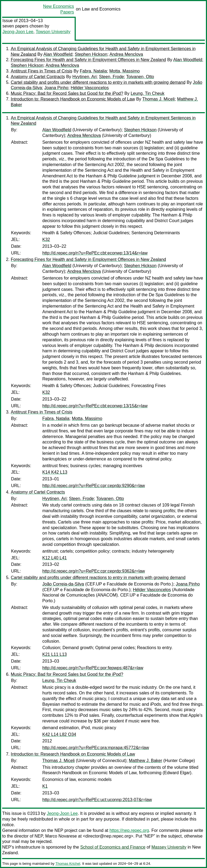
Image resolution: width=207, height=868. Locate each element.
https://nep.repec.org (129, 830)
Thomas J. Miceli (158, 99)
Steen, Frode (111, 77)
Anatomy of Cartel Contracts (38, 77)
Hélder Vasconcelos (90, 88)
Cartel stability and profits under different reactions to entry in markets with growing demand (98, 82)
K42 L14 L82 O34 (59, 734)
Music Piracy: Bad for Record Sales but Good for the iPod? (67, 93)
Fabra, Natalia (93, 71)
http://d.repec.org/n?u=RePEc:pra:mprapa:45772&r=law (96, 748)
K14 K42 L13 (55, 472)
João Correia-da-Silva (63, 584)
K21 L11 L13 (55, 654)
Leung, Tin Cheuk (148, 93)
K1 (45, 786)
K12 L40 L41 (55, 558)
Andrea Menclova (126, 54)
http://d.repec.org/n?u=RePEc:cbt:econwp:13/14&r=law (95, 253)
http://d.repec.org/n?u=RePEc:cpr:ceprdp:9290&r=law (94, 486)
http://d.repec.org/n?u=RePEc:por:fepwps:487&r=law (93, 668)
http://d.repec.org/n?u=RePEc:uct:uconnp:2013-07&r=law (97, 800)
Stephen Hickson (91, 54)
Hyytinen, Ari (85, 77)
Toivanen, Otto (140, 77)
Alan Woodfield (58, 54)
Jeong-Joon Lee (18, 32)
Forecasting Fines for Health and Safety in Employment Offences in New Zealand (88, 60)
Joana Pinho (56, 88)
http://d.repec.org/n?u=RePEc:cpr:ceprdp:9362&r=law (94, 571)
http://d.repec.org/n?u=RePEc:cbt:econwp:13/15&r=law (95, 406)
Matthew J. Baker (146, 761)
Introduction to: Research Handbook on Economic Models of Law (73, 99)
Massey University (169, 847)
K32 (46, 240)
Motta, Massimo (124, 71)
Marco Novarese (61, 836)
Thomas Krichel (68, 864)
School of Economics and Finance (113, 847)
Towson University (53, 32)
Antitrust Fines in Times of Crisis (42, 71)
